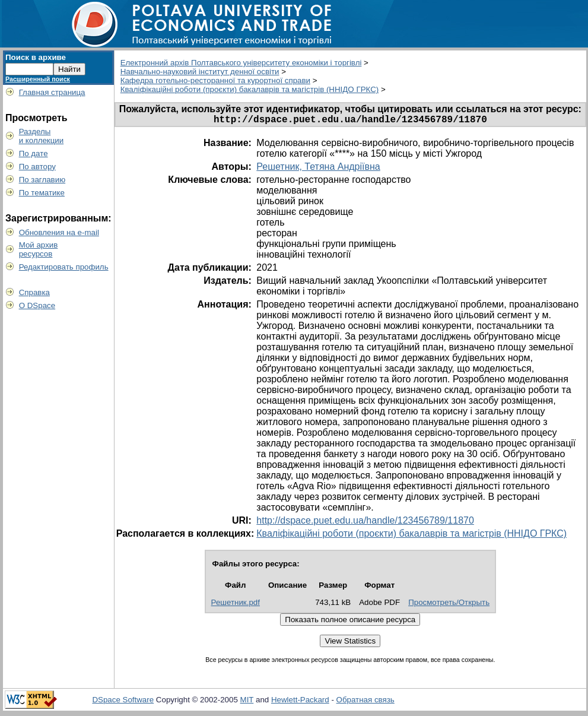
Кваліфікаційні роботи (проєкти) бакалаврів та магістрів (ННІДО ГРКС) (250, 89)
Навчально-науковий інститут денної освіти (200, 72)
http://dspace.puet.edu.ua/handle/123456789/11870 (365, 523)
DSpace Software (123, 702)
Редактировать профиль (64, 267)
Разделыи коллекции (42, 136)
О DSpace (37, 305)
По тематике (42, 193)
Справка (34, 292)
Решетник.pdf (236, 605)
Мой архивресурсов (39, 249)
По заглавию (42, 180)
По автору (37, 167)
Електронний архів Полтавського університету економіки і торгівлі (241, 63)
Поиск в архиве (36, 57)
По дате (34, 153)
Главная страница (52, 92)
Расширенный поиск (38, 79)
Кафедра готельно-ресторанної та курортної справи (215, 80)
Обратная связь (365, 702)
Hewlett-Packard (300, 702)
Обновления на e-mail (59, 232)
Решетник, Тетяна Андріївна (318, 169)
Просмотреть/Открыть (449, 605)
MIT (247, 702)
